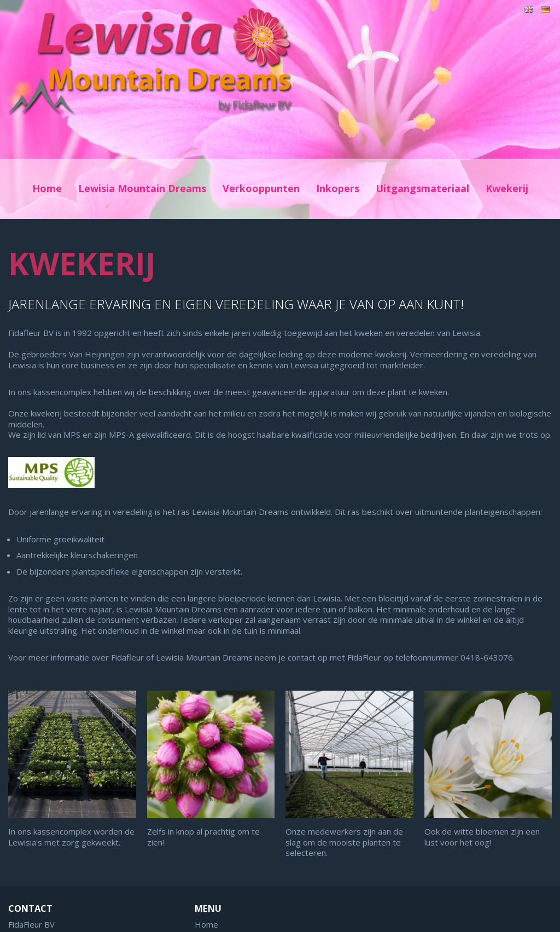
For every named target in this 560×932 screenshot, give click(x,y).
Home (47, 188)
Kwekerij (507, 188)
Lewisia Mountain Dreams (142, 188)
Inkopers (338, 188)
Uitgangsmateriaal (422, 188)
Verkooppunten (261, 188)
